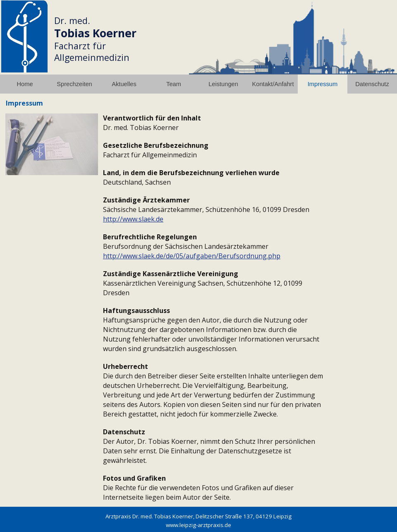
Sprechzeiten (74, 84)
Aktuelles (124, 84)
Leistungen (223, 84)
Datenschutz (372, 84)
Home (25, 84)
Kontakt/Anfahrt (273, 84)
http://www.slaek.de (133, 219)
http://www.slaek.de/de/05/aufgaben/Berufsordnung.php (192, 256)
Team (174, 84)
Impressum (323, 84)
